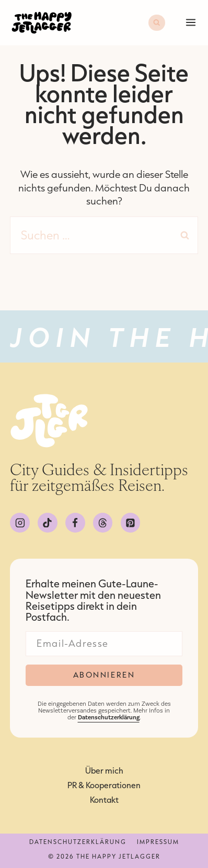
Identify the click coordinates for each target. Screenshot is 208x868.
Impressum (158, 842)
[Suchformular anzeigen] (157, 23)
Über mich (104, 770)
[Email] (104, 644)
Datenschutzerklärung (78, 842)
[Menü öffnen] (189, 23)
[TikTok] (48, 523)
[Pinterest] (131, 523)
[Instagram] (20, 523)
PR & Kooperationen (104, 785)
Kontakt (104, 800)
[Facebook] (75, 523)
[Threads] (103, 523)
